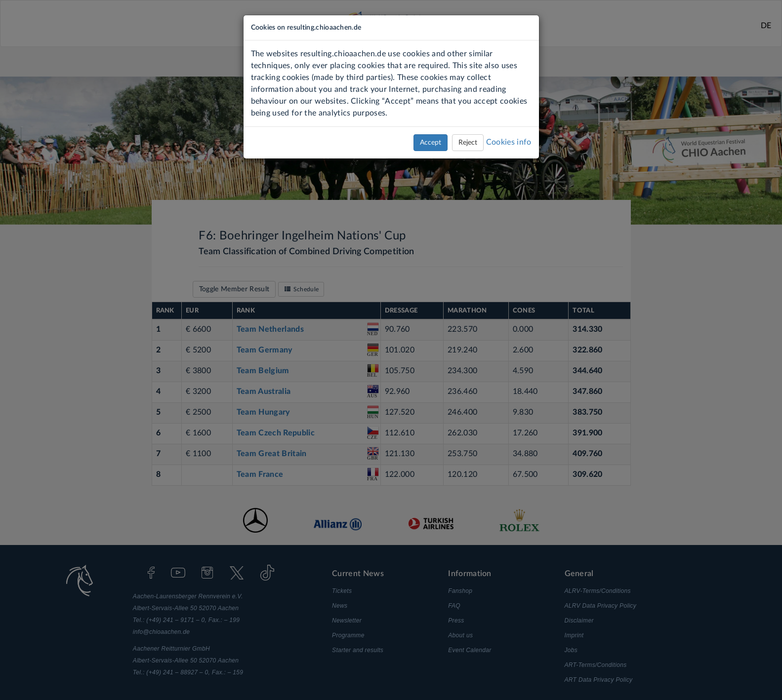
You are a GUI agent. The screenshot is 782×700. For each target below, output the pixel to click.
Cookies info (509, 142)
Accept (431, 143)
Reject (468, 143)
